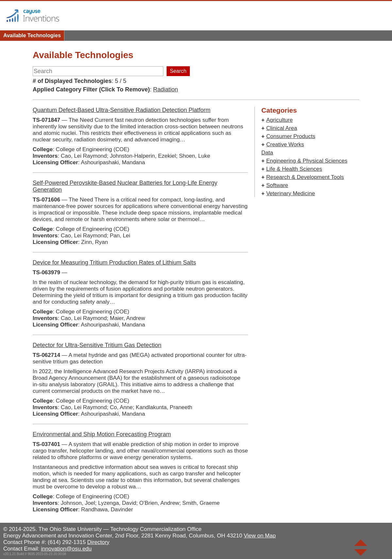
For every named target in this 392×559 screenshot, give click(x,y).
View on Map (260, 536)
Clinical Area (282, 128)
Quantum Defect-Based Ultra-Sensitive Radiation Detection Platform (122, 110)
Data (267, 153)
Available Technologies (32, 35)
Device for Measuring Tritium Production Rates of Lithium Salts (114, 263)
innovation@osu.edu (66, 549)
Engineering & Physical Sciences (307, 161)
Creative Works (285, 144)
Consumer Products (291, 136)
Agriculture (279, 120)
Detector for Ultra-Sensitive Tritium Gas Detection (97, 345)
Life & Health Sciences (294, 169)
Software (277, 185)
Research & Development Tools (305, 177)
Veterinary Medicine (291, 193)
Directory (98, 542)
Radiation (166, 89)
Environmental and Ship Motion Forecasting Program (102, 434)
